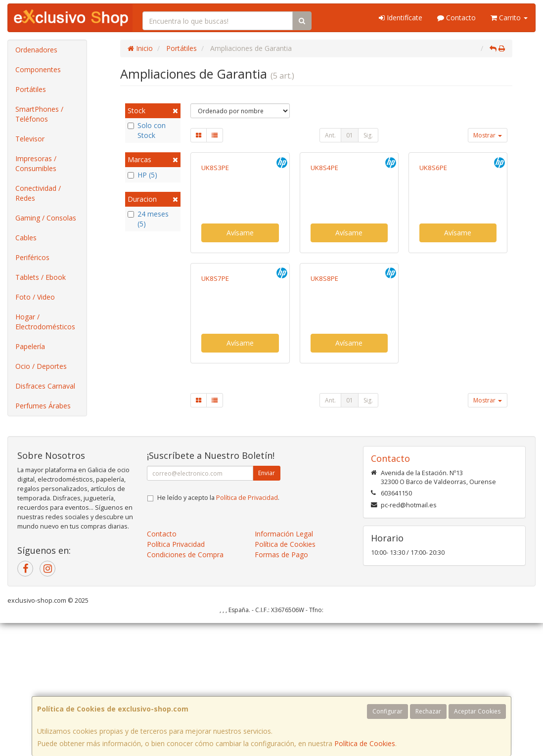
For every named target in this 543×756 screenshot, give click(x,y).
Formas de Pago (281, 688)
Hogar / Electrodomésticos (45, 322)
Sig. (368, 135)
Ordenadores (36, 50)
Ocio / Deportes (41, 366)
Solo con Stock (147, 130)
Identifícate (401, 18)
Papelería (30, 346)
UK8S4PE (324, 242)
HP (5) (142, 175)
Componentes (38, 69)
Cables (26, 238)
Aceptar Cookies (477, 711)
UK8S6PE (433, 242)
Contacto (456, 18)
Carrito (509, 18)
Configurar (387, 711)
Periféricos (32, 257)
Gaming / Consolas (46, 218)
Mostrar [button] (488, 135)
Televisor (30, 139)
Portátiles (31, 89)
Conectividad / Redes (38, 193)
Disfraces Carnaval (45, 386)
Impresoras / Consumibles (36, 163)
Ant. (330, 135)
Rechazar (428, 711)
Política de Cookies (365, 743)
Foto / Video (35, 297)
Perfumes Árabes (43, 406)
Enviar (267, 606)
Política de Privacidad (247, 631)
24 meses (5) (148, 219)
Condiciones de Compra (185, 688)
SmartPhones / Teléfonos (39, 114)
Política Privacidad (176, 677)
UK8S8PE (324, 427)
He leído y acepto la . (218, 631)
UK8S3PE (215, 242)
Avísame (240, 307)
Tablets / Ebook (41, 277)
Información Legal (284, 667)
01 (350, 135)
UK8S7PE (215, 427)
